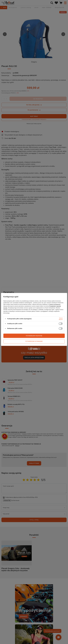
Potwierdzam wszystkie (34, 336)
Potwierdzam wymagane (34, 341)
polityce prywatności (55, 304)
